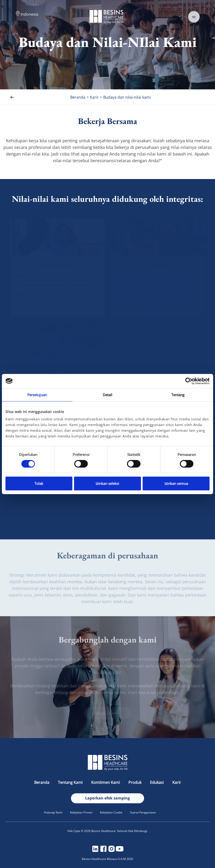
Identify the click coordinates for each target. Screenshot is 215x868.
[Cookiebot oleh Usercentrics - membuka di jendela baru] (189, 381)
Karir (177, 782)
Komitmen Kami (106, 782)
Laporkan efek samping (107, 798)
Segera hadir (107, 713)
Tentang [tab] (178, 395)
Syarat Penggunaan (143, 812)
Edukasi (157, 782)
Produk (135, 782)
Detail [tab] (108, 395)
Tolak (39, 483)
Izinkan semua (176, 483)
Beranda (42, 782)
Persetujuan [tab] (37, 395)
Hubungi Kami (53, 812)
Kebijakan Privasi (81, 812)
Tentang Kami (71, 782)
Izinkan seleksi (107, 483)
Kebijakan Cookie (111, 812)
